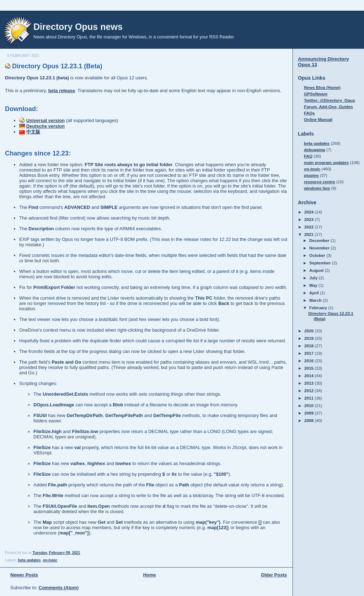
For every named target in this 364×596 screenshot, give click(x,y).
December (320, 240)
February (319, 308)
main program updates (326, 162)
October (318, 255)
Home (149, 575)
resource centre (320, 182)
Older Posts (274, 575)
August (317, 270)
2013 (309, 383)
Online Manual (318, 119)
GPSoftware (316, 94)
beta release (62, 91)
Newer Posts (24, 575)
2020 (309, 331)
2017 (309, 353)
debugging (315, 150)
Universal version (45, 120)
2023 (309, 219)
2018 (309, 346)
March (316, 300)
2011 (309, 398)
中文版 (33, 132)
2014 (309, 376)
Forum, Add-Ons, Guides (328, 107)
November (320, 248)
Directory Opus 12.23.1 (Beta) (57, 66)
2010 (309, 405)
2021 (309, 234)
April (315, 293)
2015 (309, 368)
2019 (309, 338)
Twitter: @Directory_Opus (330, 100)
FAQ (308, 156)
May (314, 285)
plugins (311, 175)
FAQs (309, 113)
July (314, 278)
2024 (309, 212)
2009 (309, 413)
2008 (309, 420)
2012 (309, 391)
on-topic (50, 560)
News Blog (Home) (322, 87)
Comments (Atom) (59, 588)
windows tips (317, 188)
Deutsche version (45, 126)
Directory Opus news (78, 27)
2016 (309, 361)
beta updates (29, 560)
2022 (309, 227)
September (321, 263)
